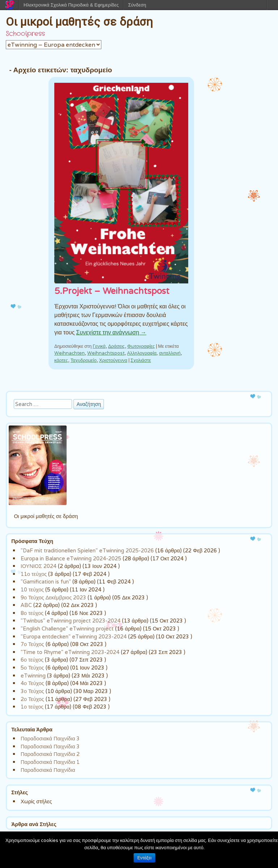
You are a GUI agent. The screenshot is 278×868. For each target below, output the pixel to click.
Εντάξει (145, 858)
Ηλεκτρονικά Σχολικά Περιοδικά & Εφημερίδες (71, 5)
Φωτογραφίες (141, 346)
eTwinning (33, 675)
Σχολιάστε (141, 360)
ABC (26, 605)
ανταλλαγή (170, 353)
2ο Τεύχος (32, 699)
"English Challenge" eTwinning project (67, 628)
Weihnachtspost (106, 353)
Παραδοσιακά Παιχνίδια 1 (50, 762)
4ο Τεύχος (32, 683)
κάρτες (61, 360)
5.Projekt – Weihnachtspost (112, 291)
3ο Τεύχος (32, 691)
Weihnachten (69, 353)
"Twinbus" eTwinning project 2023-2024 (71, 621)
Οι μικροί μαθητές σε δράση (79, 22)
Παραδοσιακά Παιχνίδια (48, 770)
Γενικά (99, 346)
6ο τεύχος (32, 660)
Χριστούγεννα (113, 360)
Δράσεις (117, 346)
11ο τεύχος (34, 574)
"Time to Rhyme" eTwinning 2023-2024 (70, 652)
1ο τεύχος (32, 707)
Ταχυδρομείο (84, 360)
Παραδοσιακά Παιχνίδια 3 (50, 738)
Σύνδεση (137, 5)
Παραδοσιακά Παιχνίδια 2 (50, 754)
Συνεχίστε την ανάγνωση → (111, 332)
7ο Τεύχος (32, 644)
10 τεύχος (32, 589)
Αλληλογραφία (142, 353)
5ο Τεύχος (32, 668)
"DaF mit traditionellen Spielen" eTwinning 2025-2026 (87, 550)
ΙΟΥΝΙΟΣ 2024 (39, 566)
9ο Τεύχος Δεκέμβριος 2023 (53, 597)
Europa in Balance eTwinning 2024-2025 (71, 558)
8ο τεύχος (32, 613)
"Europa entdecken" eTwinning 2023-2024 (74, 636)
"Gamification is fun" (46, 581)
